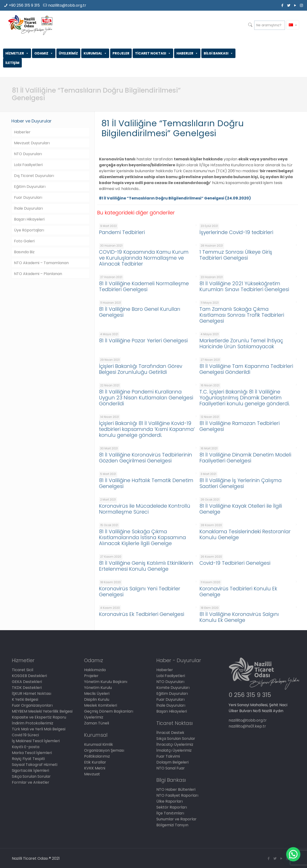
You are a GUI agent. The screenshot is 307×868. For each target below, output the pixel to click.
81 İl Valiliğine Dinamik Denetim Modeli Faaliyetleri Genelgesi (245, 458)
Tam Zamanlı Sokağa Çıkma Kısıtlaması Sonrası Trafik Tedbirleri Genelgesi (242, 315)
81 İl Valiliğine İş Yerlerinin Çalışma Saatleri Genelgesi (241, 483)
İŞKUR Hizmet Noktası (32, 694)
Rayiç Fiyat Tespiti (28, 759)
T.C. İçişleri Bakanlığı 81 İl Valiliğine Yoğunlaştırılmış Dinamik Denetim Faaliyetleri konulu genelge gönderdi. (245, 398)
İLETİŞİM (12, 63)
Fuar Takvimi (168, 756)
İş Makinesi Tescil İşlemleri (36, 741)
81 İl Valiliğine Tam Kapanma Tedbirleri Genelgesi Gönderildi (246, 369)
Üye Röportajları (29, 230)
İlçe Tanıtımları (170, 813)
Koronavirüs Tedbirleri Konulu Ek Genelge (238, 592)
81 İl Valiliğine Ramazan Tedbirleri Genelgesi (239, 426)
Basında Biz (24, 252)
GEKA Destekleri (27, 682)
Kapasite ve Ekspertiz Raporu (39, 717)
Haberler (22, 132)
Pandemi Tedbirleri (122, 232)
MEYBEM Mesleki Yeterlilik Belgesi (42, 711)
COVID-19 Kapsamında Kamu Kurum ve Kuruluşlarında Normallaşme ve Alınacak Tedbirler (144, 258)
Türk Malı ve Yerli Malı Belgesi (39, 729)
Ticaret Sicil (23, 670)
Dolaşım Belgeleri (172, 762)
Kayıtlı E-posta (26, 747)
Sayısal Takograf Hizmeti (35, 765)
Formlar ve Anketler (31, 782)
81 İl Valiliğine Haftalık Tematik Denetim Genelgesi (146, 483)
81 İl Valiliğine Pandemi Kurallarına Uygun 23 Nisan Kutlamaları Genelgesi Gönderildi (146, 398)
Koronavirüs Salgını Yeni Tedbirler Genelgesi (140, 592)
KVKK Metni (95, 768)
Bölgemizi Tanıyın (172, 825)
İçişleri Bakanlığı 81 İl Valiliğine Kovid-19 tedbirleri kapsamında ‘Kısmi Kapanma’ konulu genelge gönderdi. (147, 429)
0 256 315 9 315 (250, 695)
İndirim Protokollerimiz (33, 723)
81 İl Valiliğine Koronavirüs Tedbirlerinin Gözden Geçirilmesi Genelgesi (146, 458)
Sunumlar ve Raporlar (176, 819)
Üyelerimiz (94, 717)
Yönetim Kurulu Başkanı (106, 682)
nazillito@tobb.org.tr (67, 5)
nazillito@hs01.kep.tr (247, 726)
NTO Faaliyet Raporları (177, 795)
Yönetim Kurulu (98, 688)
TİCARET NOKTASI (153, 53)
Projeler (91, 676)
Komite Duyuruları (173, 688)
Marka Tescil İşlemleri (32, 753)
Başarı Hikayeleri (29, 219)
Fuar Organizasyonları (32, 705)
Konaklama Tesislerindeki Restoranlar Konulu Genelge (245, 534)
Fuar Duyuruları (28, 197)
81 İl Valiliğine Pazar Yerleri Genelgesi (143, 341)
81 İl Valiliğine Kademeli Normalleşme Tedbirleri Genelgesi (144, 286)
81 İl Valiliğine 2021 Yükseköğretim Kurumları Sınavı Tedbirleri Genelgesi (244, 286)
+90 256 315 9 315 (24, 5)
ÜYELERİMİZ (68, 53)
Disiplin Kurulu (97, 699)
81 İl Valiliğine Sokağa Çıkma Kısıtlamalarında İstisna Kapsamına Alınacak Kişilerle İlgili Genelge (142, 537)
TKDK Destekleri (27, 688)
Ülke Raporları (169, 801)
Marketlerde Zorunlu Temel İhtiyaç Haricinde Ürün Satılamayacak (241, 344)
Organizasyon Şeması (104, 750)
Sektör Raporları (172, 807)
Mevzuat (92, 774)
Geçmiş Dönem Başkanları (109, 711)
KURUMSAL (95, 53)
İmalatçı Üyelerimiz (174, 750)
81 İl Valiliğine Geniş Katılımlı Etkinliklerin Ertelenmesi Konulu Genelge (146, 566)
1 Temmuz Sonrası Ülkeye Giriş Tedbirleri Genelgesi (236, 255)
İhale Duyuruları (28, 208)
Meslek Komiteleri (101, 705)
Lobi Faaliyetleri (28, 165)
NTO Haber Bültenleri (176, 789)
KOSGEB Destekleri (29, 676)
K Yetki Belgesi (25, 699)
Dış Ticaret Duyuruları (34, 176)
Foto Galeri (24, 241)
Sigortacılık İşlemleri (30, 771)
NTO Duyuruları (28, 154)
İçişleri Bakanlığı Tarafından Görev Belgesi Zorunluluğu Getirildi (141, 369)
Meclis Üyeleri (97, 694)
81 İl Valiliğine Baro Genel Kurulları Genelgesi (140, 312)
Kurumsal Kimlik (99, 744)
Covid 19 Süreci (25, 735)
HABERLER (187, 53)
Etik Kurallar (95, 762)
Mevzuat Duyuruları (32, 143)
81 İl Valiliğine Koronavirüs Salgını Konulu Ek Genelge (239, 617)
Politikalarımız (97, 756)
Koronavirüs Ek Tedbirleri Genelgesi (142, 614)
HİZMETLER (17, 53)
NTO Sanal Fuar (171, 768)
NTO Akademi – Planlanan (38, 274)
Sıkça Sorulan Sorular (31, 776)
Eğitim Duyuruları (30, 187)
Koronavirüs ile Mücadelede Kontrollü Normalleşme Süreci (145, 509)
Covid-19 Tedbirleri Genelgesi (235, 563)
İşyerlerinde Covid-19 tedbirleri (236, 232)
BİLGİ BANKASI (218, 53)
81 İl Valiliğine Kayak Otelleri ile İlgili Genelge (241, 509)
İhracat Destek (170, 733)
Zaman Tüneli (97, 723)
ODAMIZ (44, 53)
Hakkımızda (95, 670)
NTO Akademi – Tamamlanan (41, 263)
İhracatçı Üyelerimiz (175, 744)
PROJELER (121, 53)
